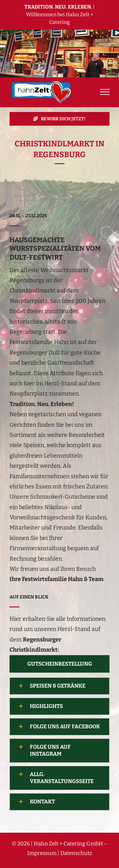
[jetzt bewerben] (60, 119)
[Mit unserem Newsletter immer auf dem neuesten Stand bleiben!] (60, 664)
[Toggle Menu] (105, 92)
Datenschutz (76, 853)
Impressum (42, 853)
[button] (60, 686)
